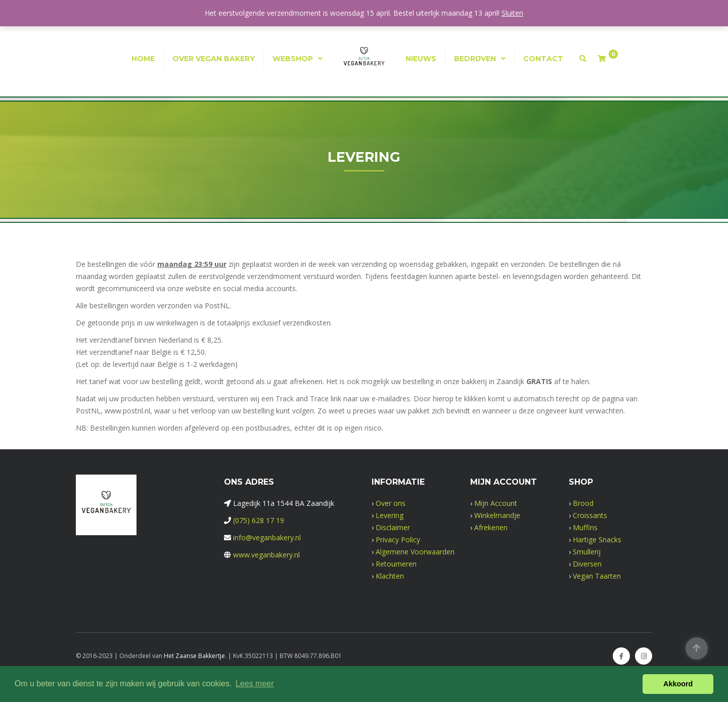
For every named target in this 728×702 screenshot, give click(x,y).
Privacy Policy (398, 540)
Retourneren (396, 564)
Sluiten (512, 13)
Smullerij (587, 552)
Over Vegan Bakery (214, 59)
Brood (583, 503)
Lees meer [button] (255, 684)
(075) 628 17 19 (259, 520)
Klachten (390, 576)
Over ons (391, 503)
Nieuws (421, 59)
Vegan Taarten (597, 576)
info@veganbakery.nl (267, 537)
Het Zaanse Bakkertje (194, 656)
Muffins (585, 527)
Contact (543, 59)
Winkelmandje (497, 515)
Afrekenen (491, 527)
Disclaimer (393, 527)
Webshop (293, 59)
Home (143, 59)
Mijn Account (496, 503)
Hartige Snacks (597, 540)
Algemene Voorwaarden (415, 552)
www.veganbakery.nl (266, 555)
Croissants (590, 515)
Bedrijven (475, 59)
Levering (390, 515)
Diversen (587, 564)
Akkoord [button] (678, 684)
